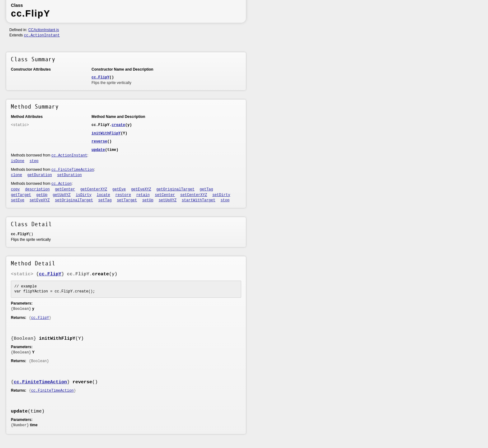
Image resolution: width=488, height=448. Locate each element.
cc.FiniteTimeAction (73, 170)
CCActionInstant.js (44, 30)
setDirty (221, 195)
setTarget (127, 200)
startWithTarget (199, 200)
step (34, 161)
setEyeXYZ (40, 200)
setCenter (165, 195)
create (118, 125)
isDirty (84, 195)
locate (103, 195)
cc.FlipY (101, 77)
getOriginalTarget (175, 189)
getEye (119, 189)
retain (143, 195)
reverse (99, 142)
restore (123, 195)
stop (225, 200)
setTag (105, 200)
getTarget (21, 195)
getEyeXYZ (141, 189)
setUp (148, 200)
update (98, 150)
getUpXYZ (62, 195)
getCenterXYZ (94, 189)
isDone (18, 161)
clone (16, 175)
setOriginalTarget (74, 200)
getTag (206, 189)
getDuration (40, 175)
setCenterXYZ (194, 195)
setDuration (70, 175)
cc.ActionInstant (42, 35)
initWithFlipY (106, 133)
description (38, 189)
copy (15, 189)
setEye (18, 200)
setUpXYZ (168, 200)
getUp (42, 195)
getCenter (65, 189)
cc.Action (61, 184)
